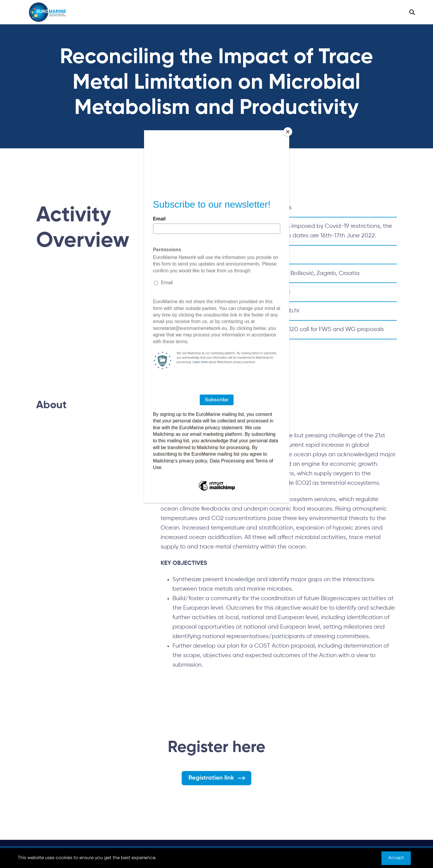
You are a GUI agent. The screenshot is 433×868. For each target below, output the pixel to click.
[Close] (288, 132)
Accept (396, 858)
